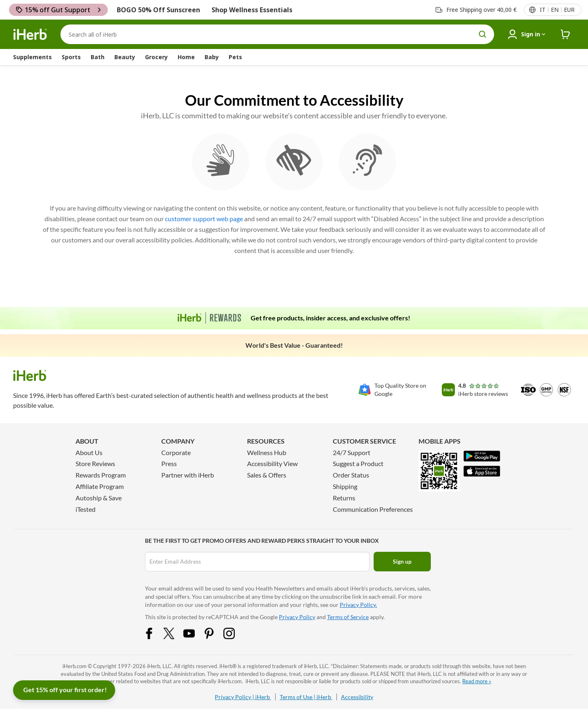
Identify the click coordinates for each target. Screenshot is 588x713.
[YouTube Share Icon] (194, 636)
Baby (212, 57)
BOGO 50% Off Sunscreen (158, 10)
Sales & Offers (267, 475)
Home (186, 57)
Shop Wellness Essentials (252, 10)
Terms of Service (348, 617)
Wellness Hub (267, 452)
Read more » (477, 681)
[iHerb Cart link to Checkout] (566, 34)
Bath (98, 57)
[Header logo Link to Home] (30, 34)
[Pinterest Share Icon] (214, 636)
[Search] (277, 34)
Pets (235, 57)
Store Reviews (95, 463)
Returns (344, 498)
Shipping (345, 486)
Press (169, 463)
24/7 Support (352, 452)
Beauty (125, 57)
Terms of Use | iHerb (306, 697)
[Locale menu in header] (557, 10)
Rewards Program (101, 475)
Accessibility (357, 697)
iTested (86, 509)
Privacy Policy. (358, 605)
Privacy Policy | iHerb (243, 697)
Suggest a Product (358, 463)
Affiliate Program (100, 486)
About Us (89, 452)
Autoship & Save (99, 498)
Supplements (32, 57)
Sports (71, 57)
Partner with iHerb (188, 475)
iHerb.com (75, 666)
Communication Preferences (373, 509)
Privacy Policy (297, 617)
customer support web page (204, 219)
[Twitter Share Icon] (174, 636)
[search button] (483, 34)
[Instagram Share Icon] (234, 636)
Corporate (176, 452)
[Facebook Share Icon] (154, 636)
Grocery (156, 57)
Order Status (351, 475)
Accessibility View (272, 463)
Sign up (402, 561)
